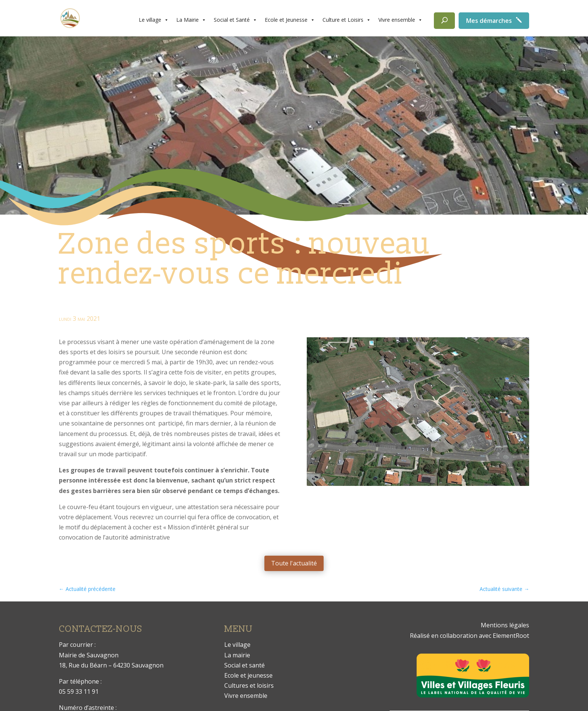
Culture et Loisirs (347, 20)
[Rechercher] (444, 21)
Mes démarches (489, 21)
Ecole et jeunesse (248, 675)
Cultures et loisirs (249, 685)
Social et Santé (235, 20)
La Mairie (191, 20)
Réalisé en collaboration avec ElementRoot (469, 636)
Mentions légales (505, 625)
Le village (154, 20)
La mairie (237, 655)
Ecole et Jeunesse (290, 20)
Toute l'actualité (294, 563)
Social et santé (244, 665)
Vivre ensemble (400, 20)
